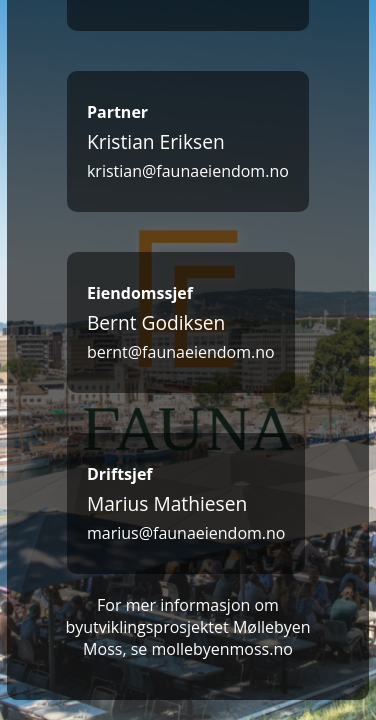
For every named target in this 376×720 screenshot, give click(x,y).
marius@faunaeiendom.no (186, 533)
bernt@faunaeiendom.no (181, 352)
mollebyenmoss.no (221, 649)
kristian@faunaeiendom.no (188, 171)
